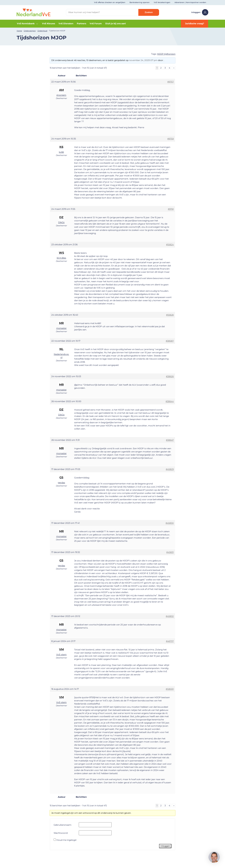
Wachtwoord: (61, 833)
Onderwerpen (30, 31)
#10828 (170, 315)
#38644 (170, 401)
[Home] (34, 12)
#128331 (170, 689)
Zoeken (149, 12)
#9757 (171, 82)
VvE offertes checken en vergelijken (110, 2)
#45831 (170, 552)
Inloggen (200, 12)
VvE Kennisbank (28, 24)
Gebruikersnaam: (63, 825)
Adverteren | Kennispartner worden (190, 2)
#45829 (170, 469)
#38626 (170, 376)
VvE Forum (96, 23)
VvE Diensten (66, 23)
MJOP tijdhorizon (166, 54)
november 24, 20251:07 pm (143, 60)
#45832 (170, 616)
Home (19, 31)
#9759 (171, 139)
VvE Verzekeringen (162, 2)
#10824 (170, 244)
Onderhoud (42, 31)
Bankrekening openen (140, 2)
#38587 (170, 341)
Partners (81, 23)
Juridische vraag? (195, 23)
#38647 (170, 440)
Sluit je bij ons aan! (115, 23)
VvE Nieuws (49, 23)
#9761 (171, 209)
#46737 (170, 641)
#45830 (170, 523)
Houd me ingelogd (66, 840)
